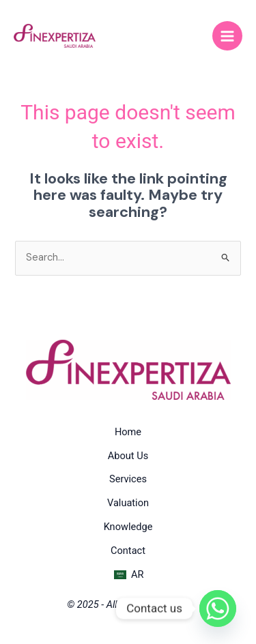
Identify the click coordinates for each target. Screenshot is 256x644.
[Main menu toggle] (227, 36)
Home (128, 432)
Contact (128, 551)
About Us (128, 456)
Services (128, 479)
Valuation (128, 503)
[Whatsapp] (218, 609)
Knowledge (128, 527)
